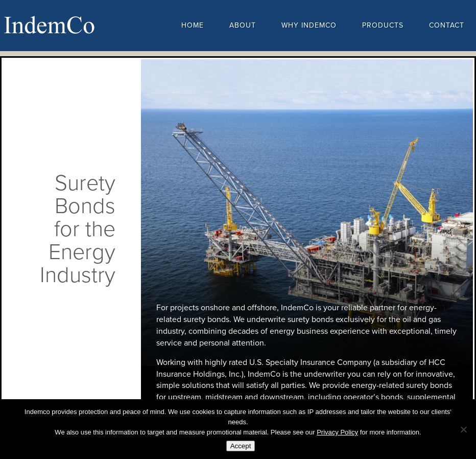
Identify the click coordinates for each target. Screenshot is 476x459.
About (243, 25)
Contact (447, 25)
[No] (463, 429)
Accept (241, 446)
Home (193, 25)
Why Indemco (309, 25)
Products (383, 25)
